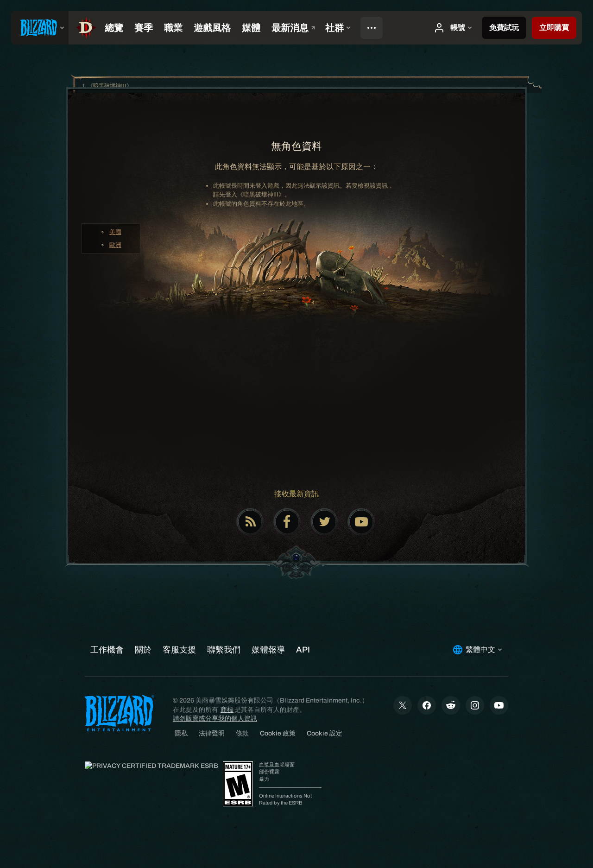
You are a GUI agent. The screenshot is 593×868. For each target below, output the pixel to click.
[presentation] (40, 28)
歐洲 (115, 245)
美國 (115, 232)
